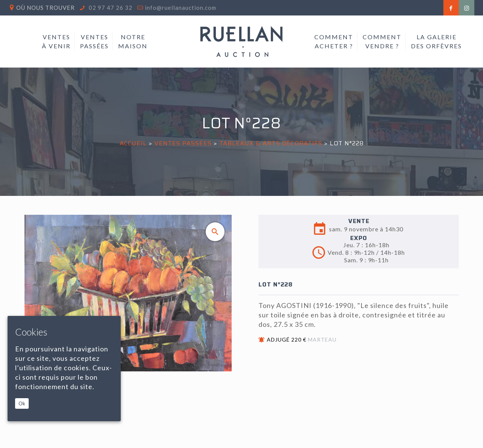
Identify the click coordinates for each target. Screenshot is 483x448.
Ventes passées (183, 143)
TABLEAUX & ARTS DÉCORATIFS (271, 143)
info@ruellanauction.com (181, 8)
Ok (22, 403)
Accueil (133, 143)
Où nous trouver (45, 8)
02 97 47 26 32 (110, 8)
